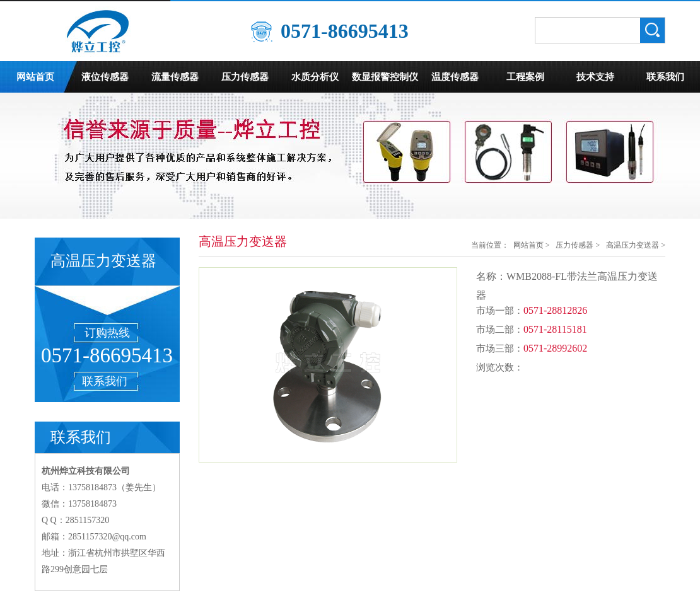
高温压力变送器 (633, 245)
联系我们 (665, 77)
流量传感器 (175, 77)
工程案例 (525, 77)
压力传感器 (245, 77)
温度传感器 (455, 77)
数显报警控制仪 (385, 77)
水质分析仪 (315, 77)
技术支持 (595, 77)
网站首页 (35, 77)
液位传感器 (105, 77)
